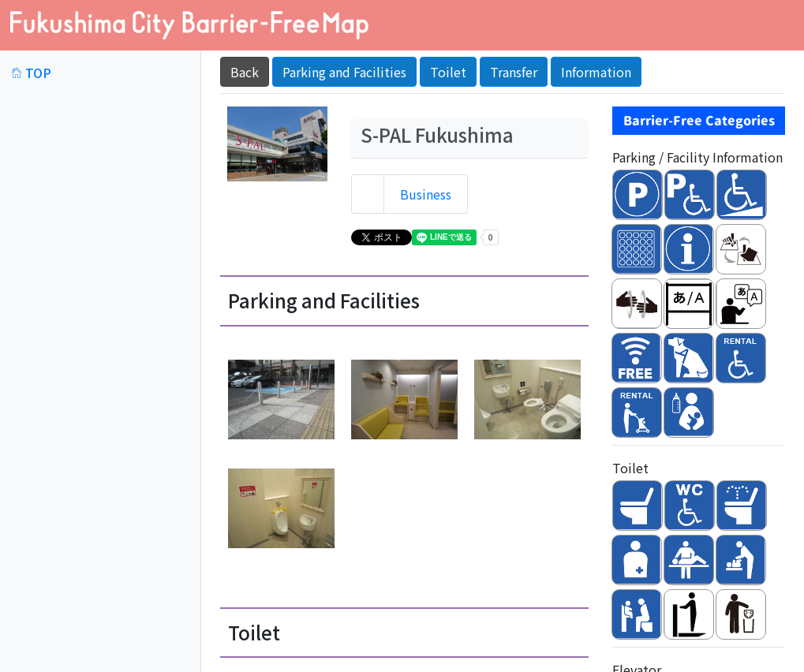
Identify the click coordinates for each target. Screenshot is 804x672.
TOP (31, 73)
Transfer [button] (514, 72)
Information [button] (596, 72)
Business (426, 194)
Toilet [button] (448, 72)
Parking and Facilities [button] (344, 72)
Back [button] (245, 72)
